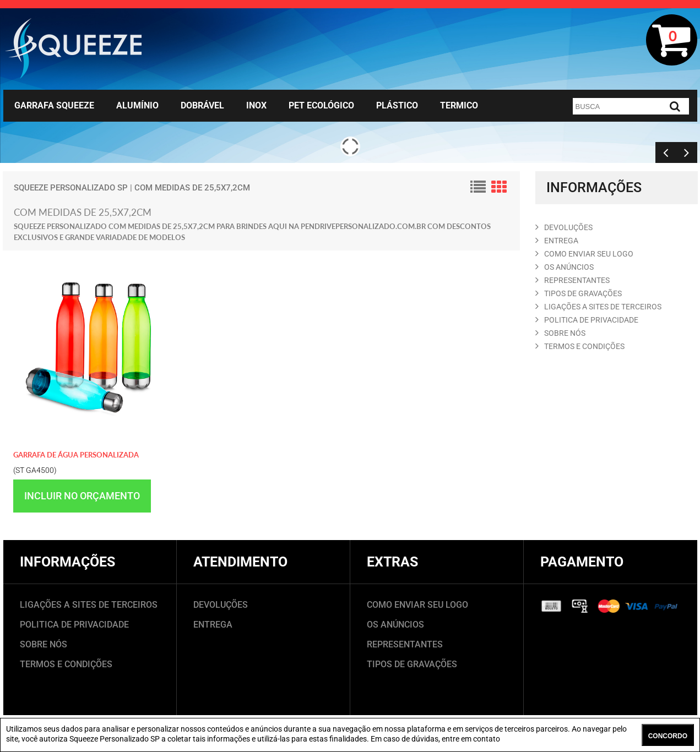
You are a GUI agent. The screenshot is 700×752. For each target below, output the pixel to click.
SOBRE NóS (560, 333)
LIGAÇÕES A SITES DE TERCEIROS (89, 605)
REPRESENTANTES (573, 280)
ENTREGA (557, 241)
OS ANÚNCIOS (395, 625)
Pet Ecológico (321, 105)
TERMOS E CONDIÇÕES (66, 664)
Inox (256, 105)
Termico (459, 105)
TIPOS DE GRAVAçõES (579, 293)
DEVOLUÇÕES (221, 605)
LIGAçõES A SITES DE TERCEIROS (598, 307)
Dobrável (202, 105)
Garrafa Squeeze (54, 105)
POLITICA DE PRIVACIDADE (587, 320)
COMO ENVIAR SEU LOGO (584, 254)
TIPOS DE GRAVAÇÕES (412, 664)
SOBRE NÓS (44, 644)
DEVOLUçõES (564, 227)
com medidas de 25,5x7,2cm (192, 188)
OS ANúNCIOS (565, 267)
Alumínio (137, 105)
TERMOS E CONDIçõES (580, 346)
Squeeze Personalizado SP (71, 188)
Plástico (397, 105)
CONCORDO (668, 736)
